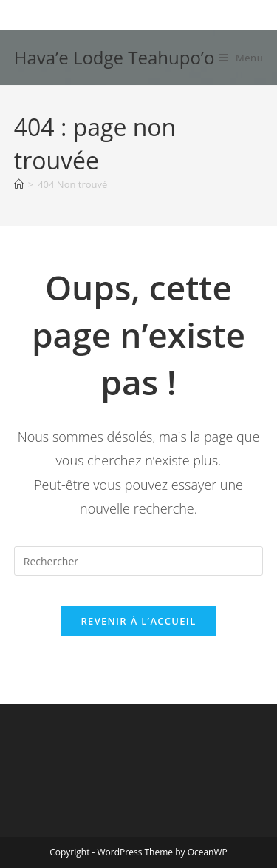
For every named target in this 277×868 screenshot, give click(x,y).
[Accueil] (19, 184)
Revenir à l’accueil (138, 621)
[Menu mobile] (241, 58)
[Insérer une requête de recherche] (139, 561)
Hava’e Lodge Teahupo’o (114, 57)
